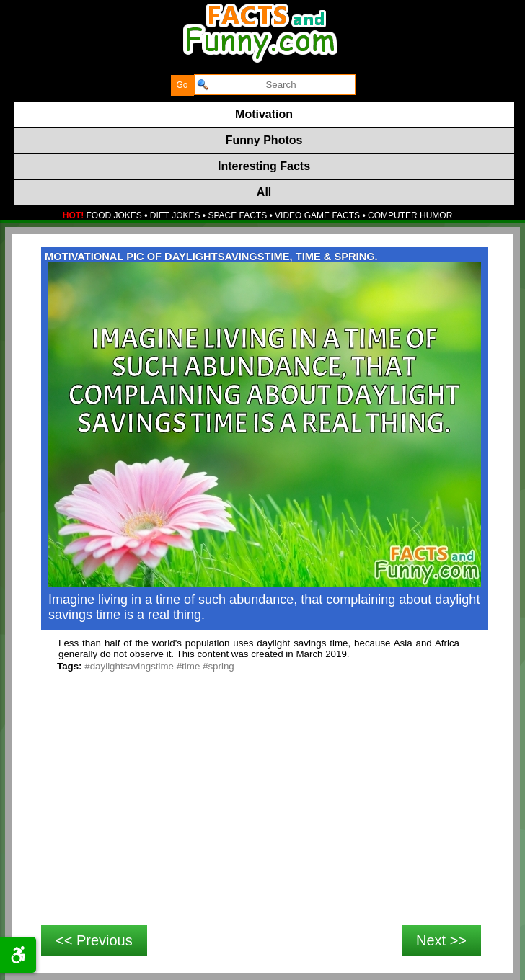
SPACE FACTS (237, 215)
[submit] (182, 85)
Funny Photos (264, 140)
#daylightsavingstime (129, 666)
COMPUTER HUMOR (410, 215)
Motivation (264, 114)
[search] (275, 85)
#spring (219, 666)
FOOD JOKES (114, 215)
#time (189, 666)
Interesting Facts (264, 166)
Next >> (441, 940)
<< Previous (94, 940)
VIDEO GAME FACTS (317, 215)
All (264, 192)
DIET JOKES (175, 215)
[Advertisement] (261, 809)
